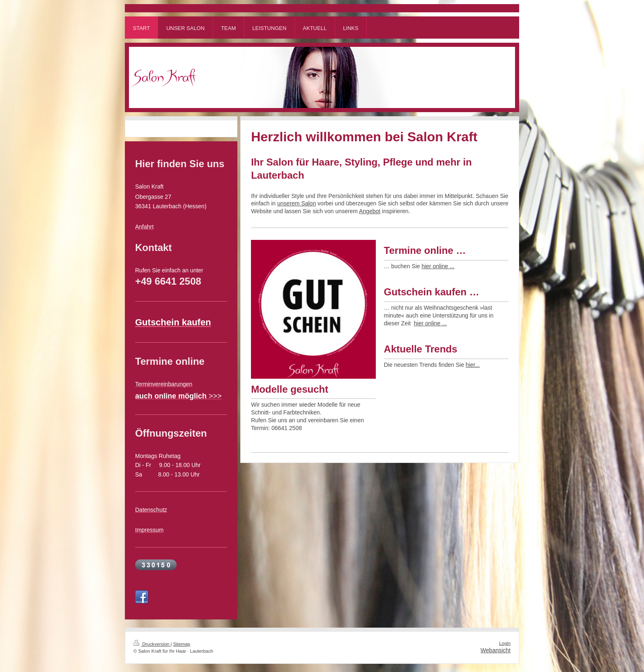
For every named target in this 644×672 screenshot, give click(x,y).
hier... (473, 365)
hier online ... (438, 266)
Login (505, 643)
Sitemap (182, 644)
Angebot (370, 211)
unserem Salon (297, 203)
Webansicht (496, 650)
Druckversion (152, 644)
